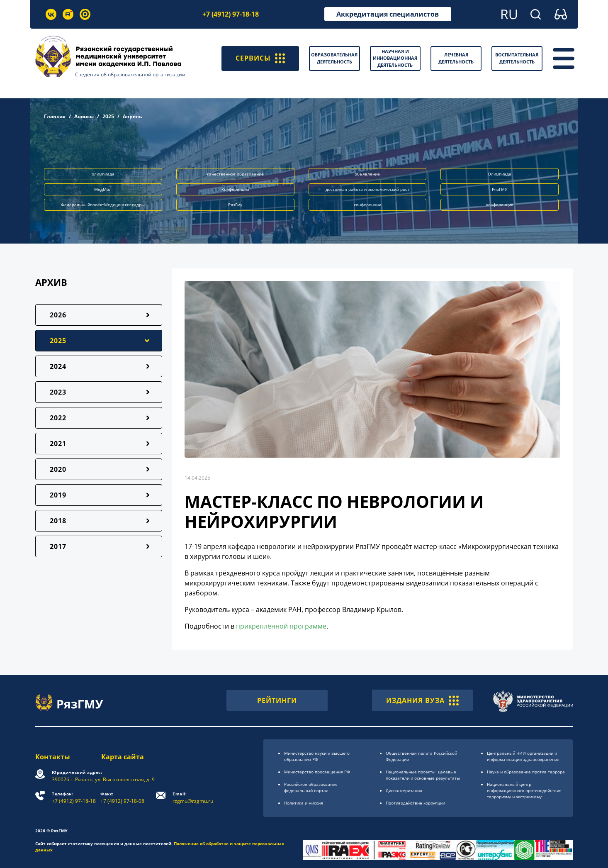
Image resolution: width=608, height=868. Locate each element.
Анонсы (84, 116)
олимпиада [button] (103, 174)
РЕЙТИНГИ (277, 700)
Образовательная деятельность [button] (334, 58)
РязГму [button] (235, 205)
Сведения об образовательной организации (130, 74)
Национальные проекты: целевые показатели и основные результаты (423, 775)
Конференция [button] (235, 189)
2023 (58, 392)
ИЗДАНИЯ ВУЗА (422, 700)
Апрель (132, 116)
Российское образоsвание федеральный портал (311, 787)
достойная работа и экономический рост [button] (367, 189)
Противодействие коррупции (415, 803)
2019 (58, 495)
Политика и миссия (304, 803)
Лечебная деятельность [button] (456, 58)
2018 (58, 521)
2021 (58, 444)
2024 (58, 366)
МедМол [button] (103, 189)
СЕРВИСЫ (260, 59)
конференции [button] (367, 205)
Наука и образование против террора (526, 772)
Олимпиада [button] (500, 174)
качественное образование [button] (235, 174)
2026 (58, 315)
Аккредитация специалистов (388, 14)
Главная (55, 116)
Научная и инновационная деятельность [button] (395, 58)
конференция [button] (500, 205)
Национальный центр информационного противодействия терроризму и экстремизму (524, 790)
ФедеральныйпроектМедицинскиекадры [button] (103, 205)
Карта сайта (123, 757)
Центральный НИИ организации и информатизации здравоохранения (523, 756)
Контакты (53, 757)
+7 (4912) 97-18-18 (231, 14)
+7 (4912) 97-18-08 (122, 798)
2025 (108, 116)
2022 (58, 418)
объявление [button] (367, 174)
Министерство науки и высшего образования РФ (317, 756)
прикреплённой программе (281, 626)
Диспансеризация (404, 790)
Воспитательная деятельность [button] (517, 58)
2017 (58, 546)
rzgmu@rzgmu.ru (193, 798)
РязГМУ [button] (500, 189)
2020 (58, 469)
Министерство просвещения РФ (317, 772)
